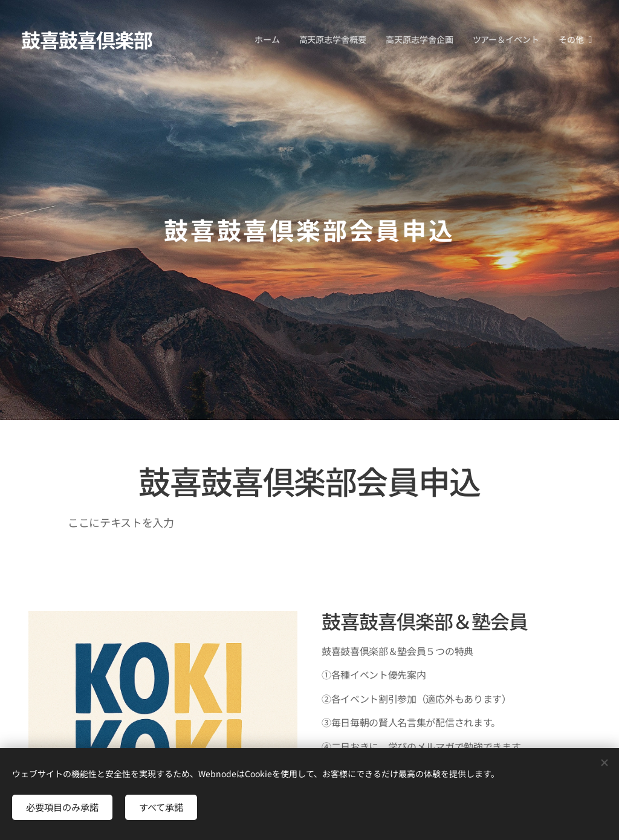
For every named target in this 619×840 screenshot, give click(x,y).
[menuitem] (269, 39)
